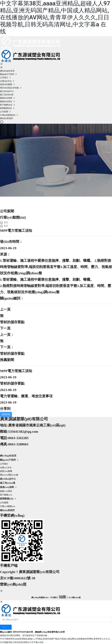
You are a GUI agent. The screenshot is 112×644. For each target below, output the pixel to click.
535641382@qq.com (23, 432)
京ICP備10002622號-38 (18, 578)
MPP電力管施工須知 (16, 371)
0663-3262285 (18, 438)
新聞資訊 (12, 200)
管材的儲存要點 (12, 322)
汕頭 (62, 597)
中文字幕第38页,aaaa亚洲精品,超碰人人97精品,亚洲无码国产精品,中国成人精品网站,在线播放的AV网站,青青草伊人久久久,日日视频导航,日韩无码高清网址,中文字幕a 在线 (55, 17)
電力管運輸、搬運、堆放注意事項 (26, 396)
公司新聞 (7, 211)
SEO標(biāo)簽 (75, 597)
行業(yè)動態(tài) (13, 217)
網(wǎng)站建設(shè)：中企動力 (45, 597)
